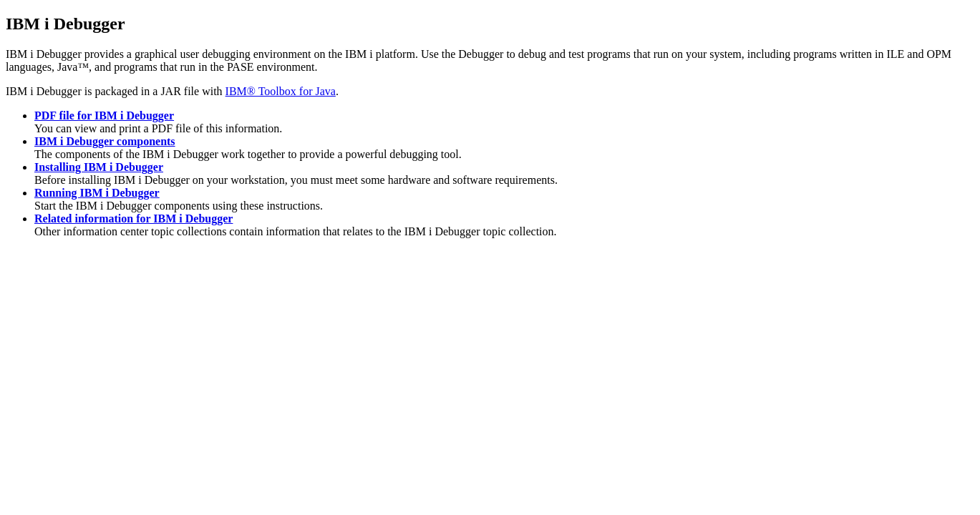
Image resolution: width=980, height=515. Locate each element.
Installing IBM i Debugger (99, 167)
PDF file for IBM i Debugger (104, 116)
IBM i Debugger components (105, 141)
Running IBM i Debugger (97, 193)
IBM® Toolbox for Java (281, 91)
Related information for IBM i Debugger (134, 219)
